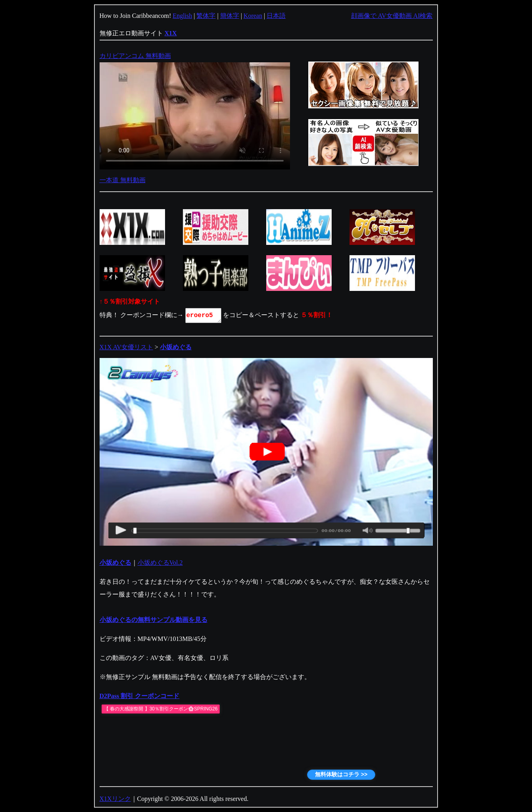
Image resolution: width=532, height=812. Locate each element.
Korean (253, 16)
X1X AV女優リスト (126, 347)
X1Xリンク (115, 799)
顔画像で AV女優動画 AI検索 (392, 16)
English (182, 16)
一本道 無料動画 (123, 180)
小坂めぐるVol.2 (160, 563)
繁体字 (206, 16)
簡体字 (230, 16)
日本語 (276, 16)
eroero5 (204, 316)
